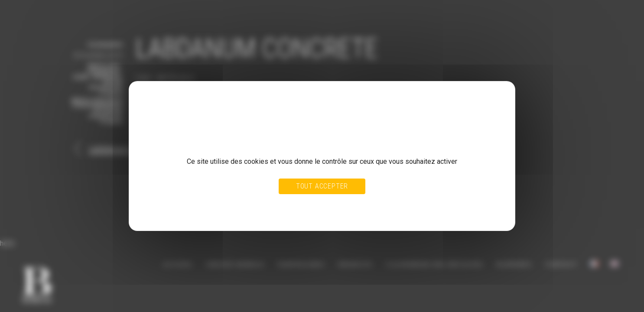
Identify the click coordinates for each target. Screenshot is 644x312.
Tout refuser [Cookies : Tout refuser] (301, 205)
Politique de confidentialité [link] (180, 213)
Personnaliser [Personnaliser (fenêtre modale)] (341, 205)
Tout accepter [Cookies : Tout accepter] (322, 186)
